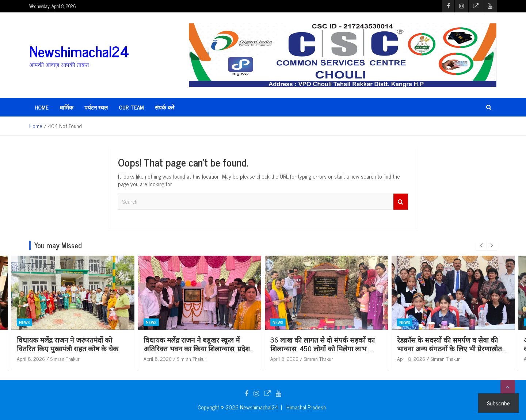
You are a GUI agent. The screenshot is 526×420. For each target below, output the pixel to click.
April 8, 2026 (71, 358)
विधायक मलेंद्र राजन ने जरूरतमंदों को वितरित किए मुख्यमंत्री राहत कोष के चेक (108, 344)
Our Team (131, 107)
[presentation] (481, 245)
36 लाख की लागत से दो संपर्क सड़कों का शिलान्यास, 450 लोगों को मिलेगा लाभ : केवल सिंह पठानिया (363, 348)
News (65, 322)
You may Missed (58, 245)
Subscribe (498, 403)
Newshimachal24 (79, 51)
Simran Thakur (105, 358)
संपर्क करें (165, 107)
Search (401, 202)
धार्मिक (66, 107)
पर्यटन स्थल (96, 107)
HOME (42, 107)
